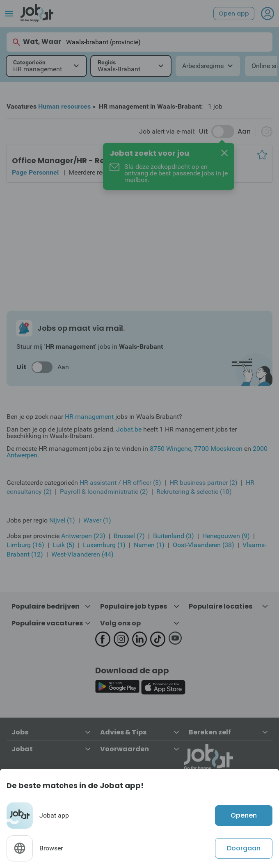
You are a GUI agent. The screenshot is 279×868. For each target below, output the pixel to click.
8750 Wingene (170, 449)
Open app (234, 14)
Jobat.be (129, 429)
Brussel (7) (129, 536)
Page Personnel (35, 172)
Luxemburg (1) (104, 545)
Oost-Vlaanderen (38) (204, 545)
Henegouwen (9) (226, 536)
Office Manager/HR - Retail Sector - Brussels (98, 160)
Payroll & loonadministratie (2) (104, 492)
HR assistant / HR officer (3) (120, 483)
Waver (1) (97, 520)
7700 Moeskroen (218, 449)
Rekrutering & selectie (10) (194, 492)
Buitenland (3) (174, 536)
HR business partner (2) (204, 483)
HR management (89, 417)
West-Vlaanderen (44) (82, 554)
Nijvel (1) (62, 520)
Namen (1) (149, 545)
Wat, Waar (36, 42)
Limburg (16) (25, 545)
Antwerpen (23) (83, 536)
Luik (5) (64, 545)
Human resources (64, 106)
